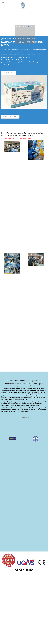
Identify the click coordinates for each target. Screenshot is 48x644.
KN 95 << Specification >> (10, 116)
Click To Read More (9, 73)
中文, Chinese (22, 26)
